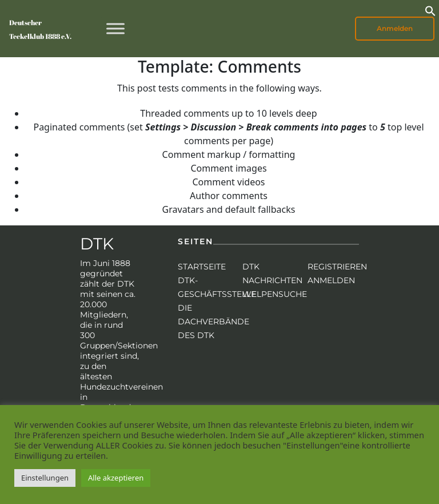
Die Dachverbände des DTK (213, 322)
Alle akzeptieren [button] (116, 478)
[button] (430, 10)
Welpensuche (275, 294)
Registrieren (337, 267)
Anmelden (395, 28)
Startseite (202, 267)
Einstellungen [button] (45, 478)
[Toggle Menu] (115, 28)
